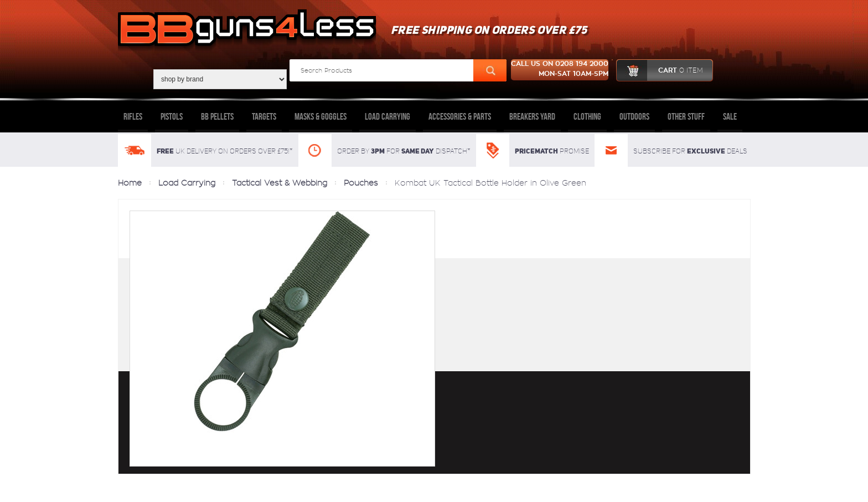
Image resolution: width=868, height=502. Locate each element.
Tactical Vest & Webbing (280, 183)
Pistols (172, 116)
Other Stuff (686, 116)
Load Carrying (387, 116)
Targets (264, 116)
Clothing (587, 116)
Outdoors (634, 116)
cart (660, 70)
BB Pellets (217, 116)
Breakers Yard (532, 116)
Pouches (361, 183)
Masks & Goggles (321, 116)
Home (130, 183)
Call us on (560, 70)
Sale (730, 116)
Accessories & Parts (460, 116)
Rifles (133, 116)
